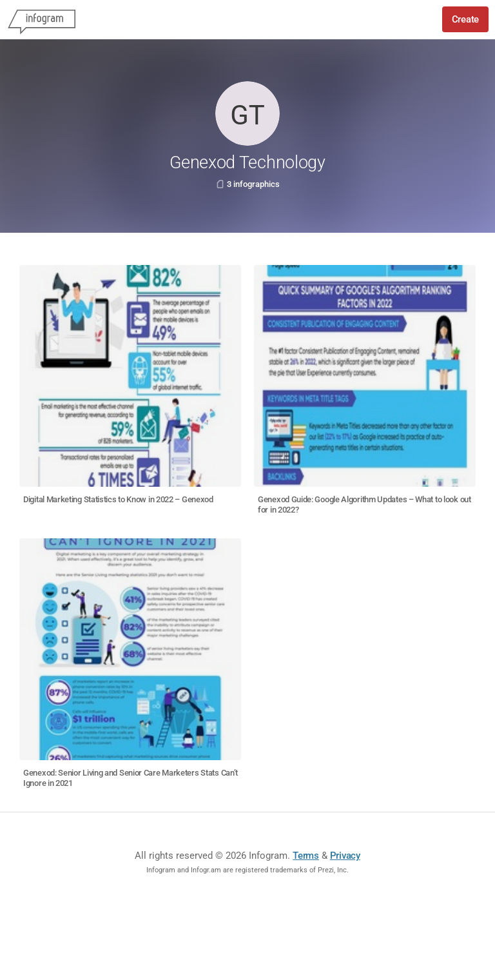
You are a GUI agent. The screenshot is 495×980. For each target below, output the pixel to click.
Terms (306, 856)
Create (465, 19)
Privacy (345, 856)
